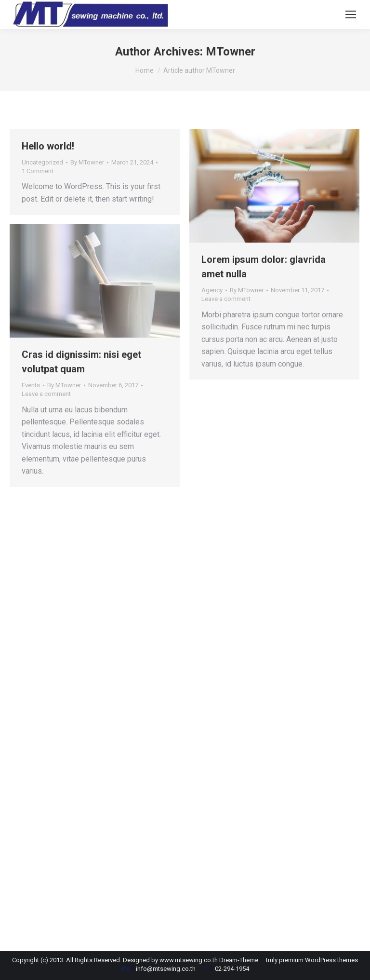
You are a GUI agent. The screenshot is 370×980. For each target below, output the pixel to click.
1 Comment (38, 171)
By (87, 162)
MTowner (231, 52)
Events (31, 385)
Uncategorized (42, 162)
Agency (212, 290)
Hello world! (48, 146)
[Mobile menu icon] (351, 14)
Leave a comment (226, 299)
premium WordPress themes (318, 960)
